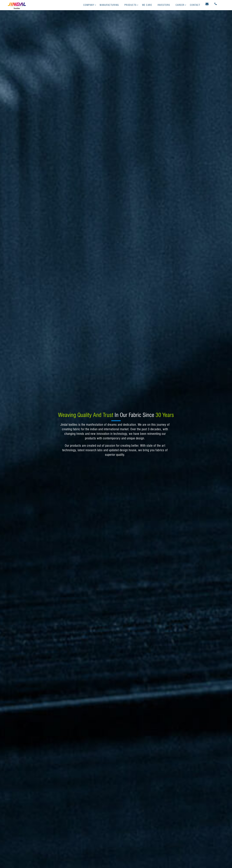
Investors (164, 5)
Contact (195, 5)
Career (180, 5)
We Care (147, 5)
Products (130, 5)
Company (89, 5)
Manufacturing (109, 5)
